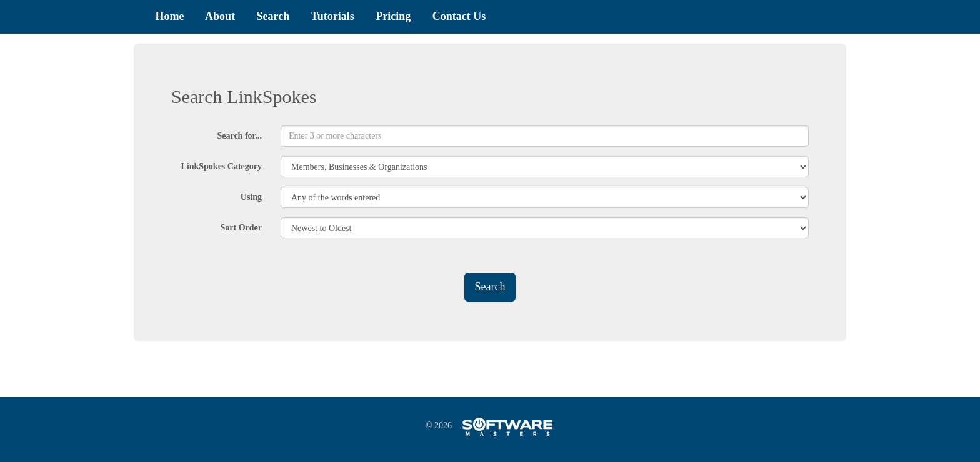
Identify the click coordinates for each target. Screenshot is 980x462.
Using (251, 197)
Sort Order (241, 228)
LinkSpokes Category (221, 166)
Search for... (239, 136)
